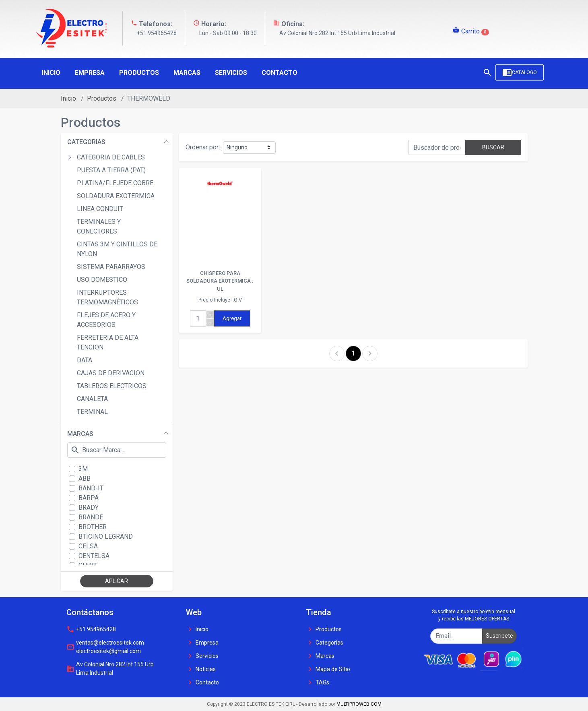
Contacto (202, 682)
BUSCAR (493, 147)
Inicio (68, 98)
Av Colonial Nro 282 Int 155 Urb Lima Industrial (110, 669)
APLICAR (117, 581)
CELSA (88, 546)
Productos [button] (139, 73)
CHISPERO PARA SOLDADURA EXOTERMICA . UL (220, 281)
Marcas (320, 656)
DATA (85, 360)
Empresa (202, 643)
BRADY (89, 507)
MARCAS (80, 434)
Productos (102, 98)
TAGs (318, 682)
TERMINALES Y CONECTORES (99, 226)
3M (83, 469)
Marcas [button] (187, 73)
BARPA (89, 498)
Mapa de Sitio (328, 669)
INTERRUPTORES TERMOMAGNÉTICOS (107, 297)
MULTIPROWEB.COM (359, 704)
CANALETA (92, 399)
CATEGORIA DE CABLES (111, 157)
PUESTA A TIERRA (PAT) (111, 170)
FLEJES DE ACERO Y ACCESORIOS (106, 320)
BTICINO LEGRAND (106, 536)
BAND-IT (91, 488)
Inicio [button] (51, 73)
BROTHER (93, 527)
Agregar (232, 318)
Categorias (325, 643)
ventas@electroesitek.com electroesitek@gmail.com (105, 647)
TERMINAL (92, 412)
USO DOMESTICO (102, 280)
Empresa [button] (90, 73)
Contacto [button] (280, 73)
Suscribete (499, 636)
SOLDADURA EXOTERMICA (116, 196)
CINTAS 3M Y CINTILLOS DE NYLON (117, 249)
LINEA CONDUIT (100, 209)
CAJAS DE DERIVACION (111, 373)
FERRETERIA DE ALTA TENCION (108, 342)
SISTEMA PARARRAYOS (111, 267)
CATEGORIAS (86, 142)
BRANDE (91, 517)
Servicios (202, 656)
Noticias (201, 669)
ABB (85, 478)
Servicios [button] (231, 73)
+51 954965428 (91, 629)
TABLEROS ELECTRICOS (112, 386)
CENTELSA (94, 556)
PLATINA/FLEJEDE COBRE (115, 183)
